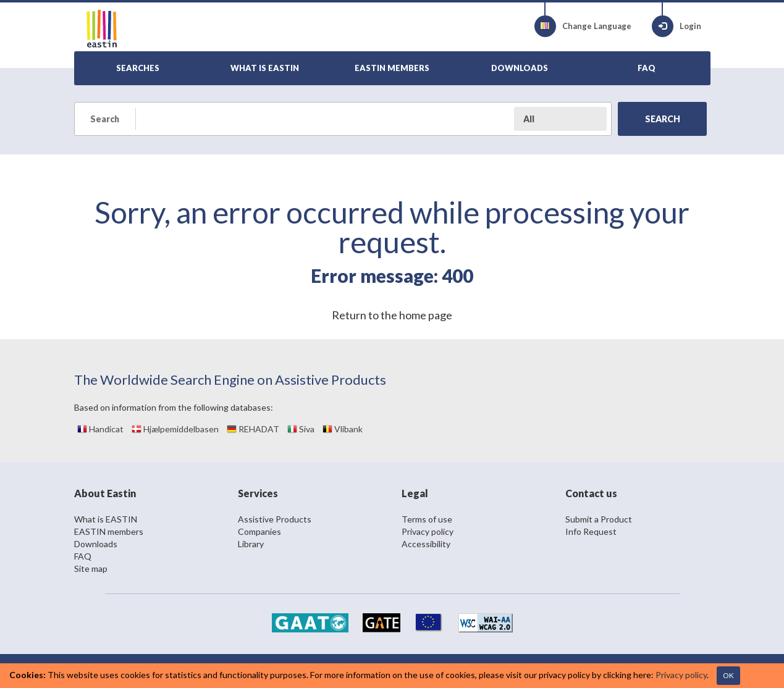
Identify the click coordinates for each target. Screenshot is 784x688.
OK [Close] (728, 675)
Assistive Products (275, 519)
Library (251, 544)
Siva (301, 429)
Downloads (96, 544)
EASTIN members (109, 531)
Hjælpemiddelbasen (175, 429)
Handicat (100, 429)
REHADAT (253, 429)
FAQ (83, 556)
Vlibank (343, 429)
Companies (259, 531)
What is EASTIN (106, 519)
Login (677, 26)
